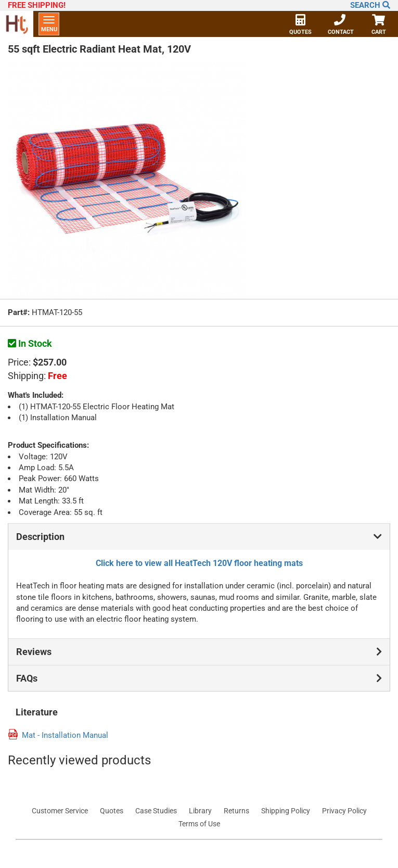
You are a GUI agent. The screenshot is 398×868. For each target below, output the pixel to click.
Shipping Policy (286, 811)
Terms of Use (199, 824)
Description (199, 537)
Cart (378, 26)
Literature (37, 712)
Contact (341, 26)
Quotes (300, 26)
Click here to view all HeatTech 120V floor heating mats (199, 563)
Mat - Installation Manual (65, 735)
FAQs (199, 678)
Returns (236, 811)
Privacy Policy (344, 811)
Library (200, 811)
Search (370, 5)
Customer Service (60, 811)
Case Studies (156, 811)
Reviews (199, 652)
